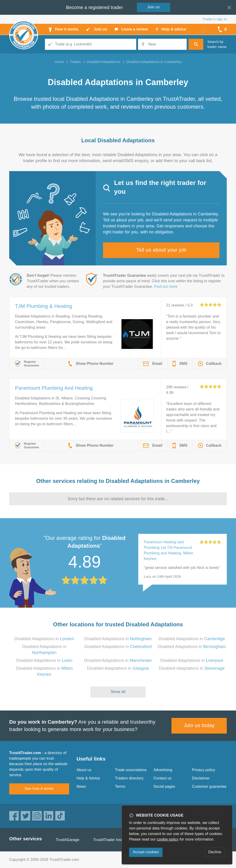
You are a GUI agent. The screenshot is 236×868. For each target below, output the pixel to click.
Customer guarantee (209, 786)
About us (84, 770)
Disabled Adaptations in (44, 639)
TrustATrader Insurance (113, 840)
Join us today (199, 725)
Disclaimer (201, 778)
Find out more (166, 287)
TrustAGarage (68, 840)
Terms (120, 786)
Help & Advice (88, 778)
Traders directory (129, 778)
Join (153, 7)
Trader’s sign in (215, 19)
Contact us (162, 778)
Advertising (163, 770)
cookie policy (168, 839)
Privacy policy (204, 770)
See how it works (39, 789)
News (81, 786)
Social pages (164, 786)
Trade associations (131, 770)
